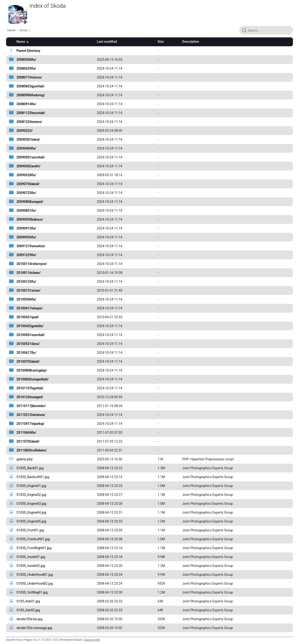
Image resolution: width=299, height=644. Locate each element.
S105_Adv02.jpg (28, 610)
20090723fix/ (27, 193)
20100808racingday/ (32, 370)
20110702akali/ (28, 441)
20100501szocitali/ (31, 335)
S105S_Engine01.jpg (31, 486)
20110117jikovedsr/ (31, 406)
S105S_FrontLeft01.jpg (33, 539)
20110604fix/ (27, 433)
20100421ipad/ (28, 317)
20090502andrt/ (29, 166)
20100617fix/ (27, 353)
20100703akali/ (28, 361)
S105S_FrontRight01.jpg (34, 548)
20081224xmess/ (29, 122)
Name (21, 42)
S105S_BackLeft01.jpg (33, 477)
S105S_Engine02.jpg (31, 495)
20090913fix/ (27, 228)
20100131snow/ (29, 290)
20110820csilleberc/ (32, 450)
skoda (23, 30)
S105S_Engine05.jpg (31, 521)
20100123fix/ (27, 282)
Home (11, 30)
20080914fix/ (27, 104)
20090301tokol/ (28, 140)
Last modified (107, 42)
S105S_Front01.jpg (30, 530)
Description (191, 42)
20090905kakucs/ (30, 219)
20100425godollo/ (30, 326)
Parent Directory (28, 51)
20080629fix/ (27, 68)
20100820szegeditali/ (33, 379)
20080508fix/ (27, 60)
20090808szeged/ (30, 202)
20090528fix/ (27, 175)
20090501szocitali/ (31, 157)
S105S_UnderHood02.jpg (35, 583)
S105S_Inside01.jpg (31, 557)
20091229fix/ (27, 255)
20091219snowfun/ (31, 246)
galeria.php (25, 459)
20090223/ (25, 131)
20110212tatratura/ (31, 415)
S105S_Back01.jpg (30, 468)
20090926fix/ (27, 237)
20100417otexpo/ (30, 308)
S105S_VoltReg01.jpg (32, 592)
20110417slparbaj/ (31, 424)
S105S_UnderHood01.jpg (35, 575)
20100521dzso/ (28, 344)
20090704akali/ (28, 184)
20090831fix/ (27, 211)
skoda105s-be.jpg (30, 619)
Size (161, 42)
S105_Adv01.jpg (28, 601)
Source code (92, 640)
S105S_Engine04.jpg (31, 512)
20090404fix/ (27, 148)
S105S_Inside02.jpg (31, 566)
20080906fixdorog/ (31, 95)
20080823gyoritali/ (31, 86)
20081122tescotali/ (31, 113)
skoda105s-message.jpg (34, 628)
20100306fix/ (27, 299)
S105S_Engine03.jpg (31, 504)
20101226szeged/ (30, 397)
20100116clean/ (29, 273)
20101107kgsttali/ (30, 388)
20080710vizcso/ (29, 77)
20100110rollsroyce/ (32, 264)
